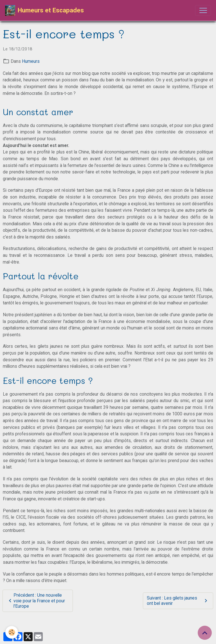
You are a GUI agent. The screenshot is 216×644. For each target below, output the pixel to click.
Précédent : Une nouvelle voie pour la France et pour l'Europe (36, 601)
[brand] (44, 10)
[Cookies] (12, 632)
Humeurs (31, 61)
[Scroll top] (205, 633)
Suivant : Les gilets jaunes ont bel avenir (178, 601)
